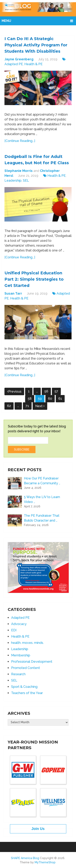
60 (50, 399)
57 (56, 391)
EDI (14, 630)
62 (9, 406)
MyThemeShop (45, 862)
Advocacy (19, 624)
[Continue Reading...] (20, 141)
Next (40, 406)
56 (46, 391)
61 (60, 399)
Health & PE (33, 64)
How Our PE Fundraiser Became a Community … (42, 481)
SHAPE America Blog (25, 858)
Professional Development (32, 662)
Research (18, 674)
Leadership (13, 181)
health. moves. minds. (27, 643)
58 (30, 399)
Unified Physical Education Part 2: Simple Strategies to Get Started (34, 279)
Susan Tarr (13, 293)
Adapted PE (14, 64)
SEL (26, 181)
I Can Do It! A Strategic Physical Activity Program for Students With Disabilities (36, 45)
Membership (21, 655)
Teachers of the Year (27, 693)
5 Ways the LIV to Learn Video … (42, 499)
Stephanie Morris (19, 171)
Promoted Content (26, 668)
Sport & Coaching (24, 687)
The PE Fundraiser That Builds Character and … (42, 518)
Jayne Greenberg (19, 59)
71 (27, 406)
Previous (14, 391)
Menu (6, 21)
